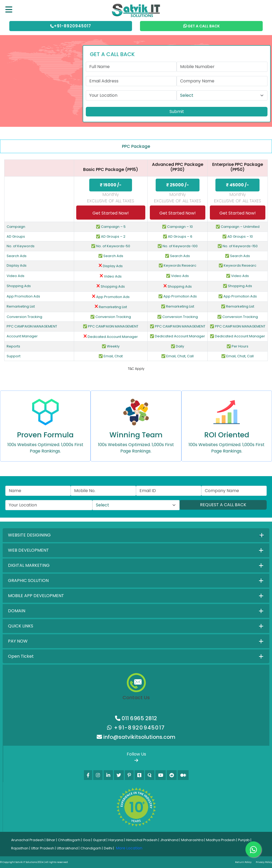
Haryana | (117, 840)
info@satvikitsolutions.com (136, 737)
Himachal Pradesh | (143, 840)
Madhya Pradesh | (222, 840)
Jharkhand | (170, 840)
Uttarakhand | (68, 848)
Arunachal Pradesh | (28, 840)
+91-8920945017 (71, 26)
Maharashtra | (193, 840)
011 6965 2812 (136, 718)
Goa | (87, 840)
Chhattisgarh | (70, 840)
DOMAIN (17, 611)
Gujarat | (100, 840)
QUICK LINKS (21, 626)
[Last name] (222, 67)
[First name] (131, 67)
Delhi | (109, 848)
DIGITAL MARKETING (29, 565)
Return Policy (243, 862)
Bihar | (52, 840)
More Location (129, 848)
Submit (177, 112)
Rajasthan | (21, 848)
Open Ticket (21, 656)
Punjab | (245, 840)
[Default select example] (222, 95)
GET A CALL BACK (201, 26)
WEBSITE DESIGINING (29, 535)
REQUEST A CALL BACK (223, 505)
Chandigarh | (92, 848)
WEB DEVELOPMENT (28, 550)
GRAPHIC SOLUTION (28, 580)
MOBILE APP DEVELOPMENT (36, 596)
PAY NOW (18, 641)
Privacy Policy (264, 862)
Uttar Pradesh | (43, 848)
